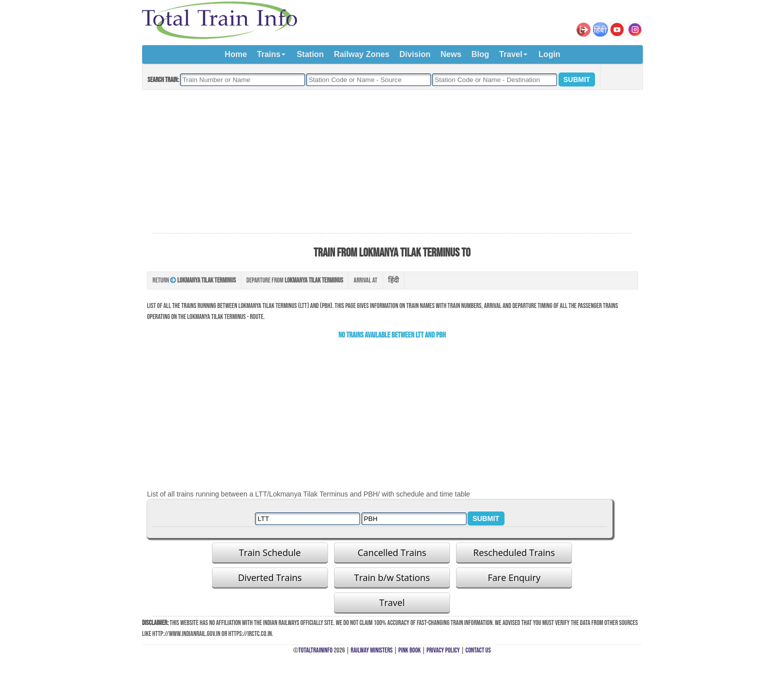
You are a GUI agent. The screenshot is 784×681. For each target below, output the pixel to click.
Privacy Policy (443, 650)
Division (415, 54)
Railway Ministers (371, 650)
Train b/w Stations (392, 577)
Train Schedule (270, 552)
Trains (269, 54)
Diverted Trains (270, 577)
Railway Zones (362, 54)
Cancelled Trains (392, 552)
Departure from (295, 280)
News (451, 54)
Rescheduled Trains (514, 552)
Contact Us (478, 650)
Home (235, 54)
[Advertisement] (392, 162)
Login (549, 54)
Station (310, 54)
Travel (510, 54)
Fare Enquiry (514, 577)
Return (194, 280)
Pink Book (410, 650)
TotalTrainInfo (315, 650)
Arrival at (365, 280)
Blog (480, 54)
